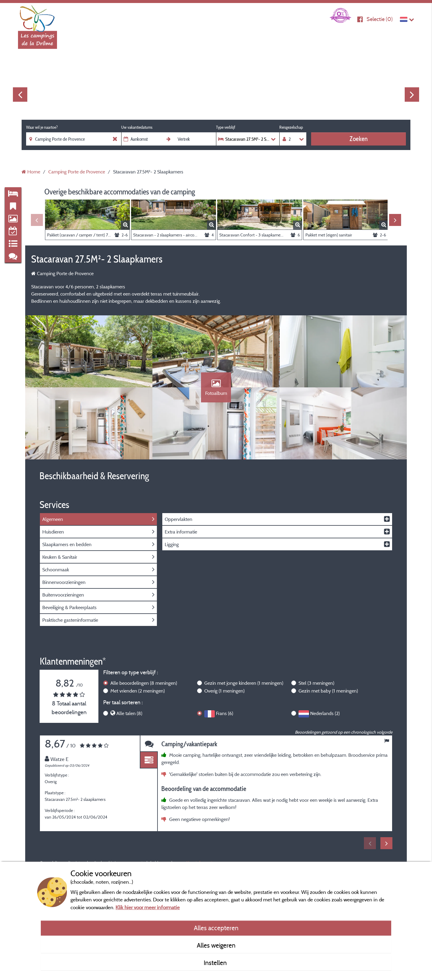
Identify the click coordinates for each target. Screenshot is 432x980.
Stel (316, 683)
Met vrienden (138, 691)
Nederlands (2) (325, 713)
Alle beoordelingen (144, 683)
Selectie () (380, 19)
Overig (224, 691)
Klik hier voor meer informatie (148, 907)
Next (412, 95)
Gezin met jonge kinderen (244, 683)
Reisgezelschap (291, 127)
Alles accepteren (216, 928)
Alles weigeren (216, 945)
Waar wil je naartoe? (42, 127)
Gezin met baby (328, 691)
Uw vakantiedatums (137, 127)
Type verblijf (226, 127)
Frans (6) (225, 713)
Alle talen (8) (129, 713)
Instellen (216, 963)
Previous (20, 95)
